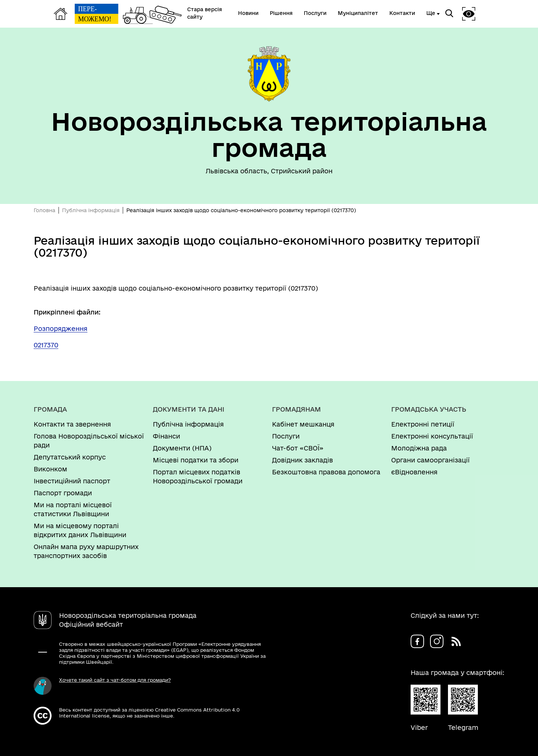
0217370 (46, 345)
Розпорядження (61, 329)
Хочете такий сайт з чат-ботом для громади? (115, 680)
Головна (44, 210)
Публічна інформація (91, 210)
